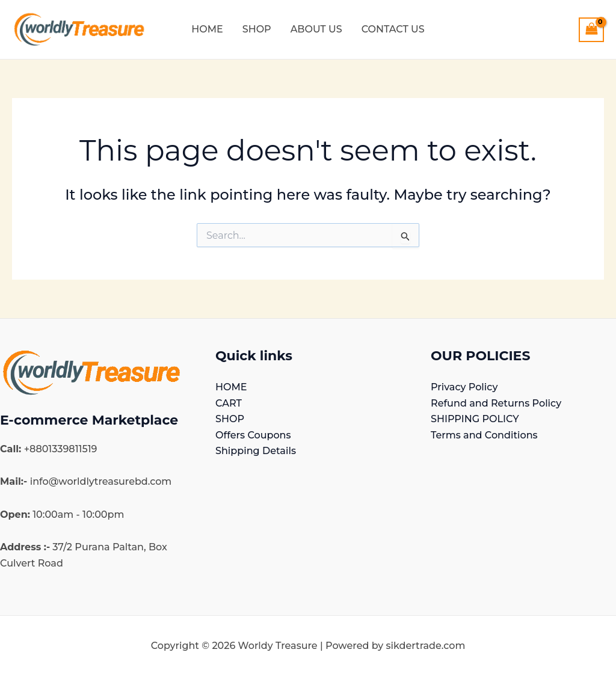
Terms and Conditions (484, 434)
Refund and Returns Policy (496, 402)
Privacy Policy (464, 386)
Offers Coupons (253, 434)
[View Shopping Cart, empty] (591, 30)
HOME (231, 386)
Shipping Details (256, 450)
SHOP (230, 418)
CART (229, 402)
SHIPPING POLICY (475, 418)
